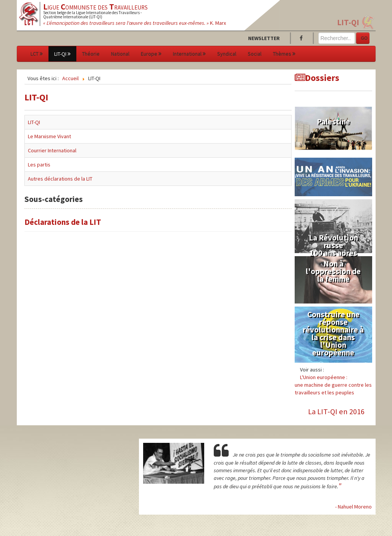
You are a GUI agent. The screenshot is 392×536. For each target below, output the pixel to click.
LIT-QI (348, 22)
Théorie (91, 54)
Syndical (227, 54)
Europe (151, 54)
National (120, 54)
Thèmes (284, 54)
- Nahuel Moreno (353, 507)
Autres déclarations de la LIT (60, 179)
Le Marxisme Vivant (49, 136)
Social (255, 54)
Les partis (39, 165)
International (189, 54)
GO (364, 38)
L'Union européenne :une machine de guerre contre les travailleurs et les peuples (333, 385)
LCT (37, 54)
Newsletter (264, 38)
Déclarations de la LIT (63, 222)
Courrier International (52, 150)
